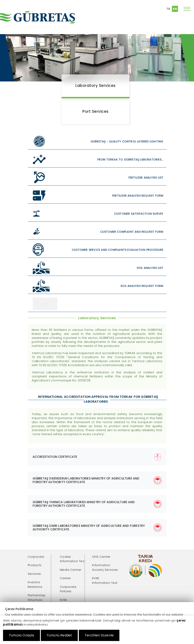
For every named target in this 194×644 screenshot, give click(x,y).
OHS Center (101, 557)
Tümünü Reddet (59, 635)
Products (35, 565)
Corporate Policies (68, 589)
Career (65, 578)
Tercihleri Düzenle (99, 635)
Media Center (71, 570)
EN (175, 9)
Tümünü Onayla (22, 635)
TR (168, 9)
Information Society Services (105, 567)
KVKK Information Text (105, 580)
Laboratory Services (95, 86)
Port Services (95, 111)
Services (34, 574)
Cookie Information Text (73, 559)
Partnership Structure (37, 597)
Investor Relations (35, 584)
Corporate (36, 557)
